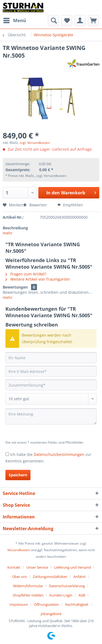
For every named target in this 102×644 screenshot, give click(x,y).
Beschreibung (15, 228)
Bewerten (35, 205)
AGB (82, 595)
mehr (8, 233)
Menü (15, 20)
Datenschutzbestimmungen (59, 454)
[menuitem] (14, 20)
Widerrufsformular (28, 586)
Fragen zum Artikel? (26, 274)
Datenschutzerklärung (67, 586)
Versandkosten (19, 550)
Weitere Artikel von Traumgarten (38, 279)
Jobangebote (51, 614)
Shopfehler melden (28, 595)
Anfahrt (80, 577)
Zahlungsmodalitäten (50, 577)
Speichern (18, 475)
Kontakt (14, 567)
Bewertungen (15, 287)
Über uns (20, 577)
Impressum (19, 604)
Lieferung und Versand (72, 567)
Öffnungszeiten (47, 604)
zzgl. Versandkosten (35, 143)
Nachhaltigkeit (77, 604)
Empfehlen (70, 205)
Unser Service (37, 567)
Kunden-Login (61, 595)
